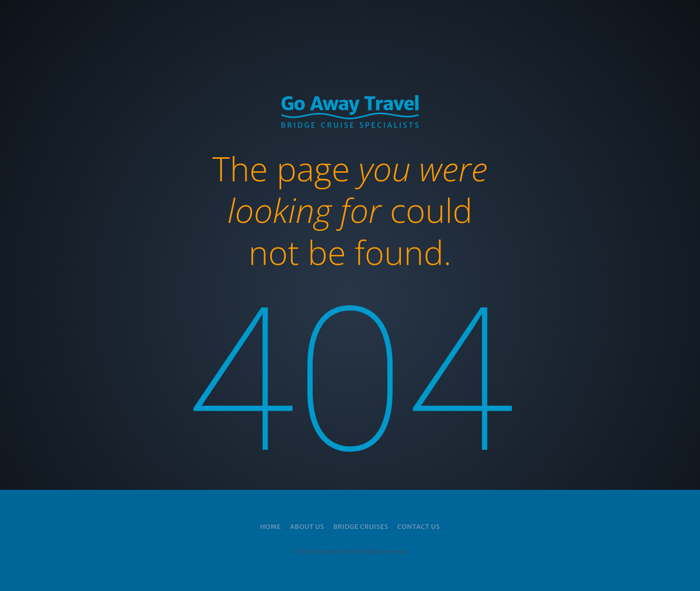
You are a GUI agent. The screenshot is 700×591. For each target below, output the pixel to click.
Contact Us (419, 527)
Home (271, 527)
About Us (307, 527)
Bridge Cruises (361, 527)
